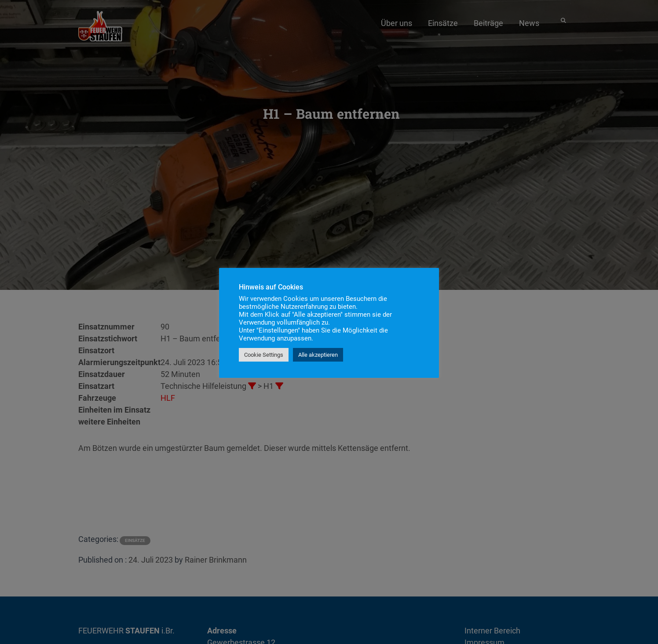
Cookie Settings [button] (264, 355)
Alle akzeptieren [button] (318, 355)
